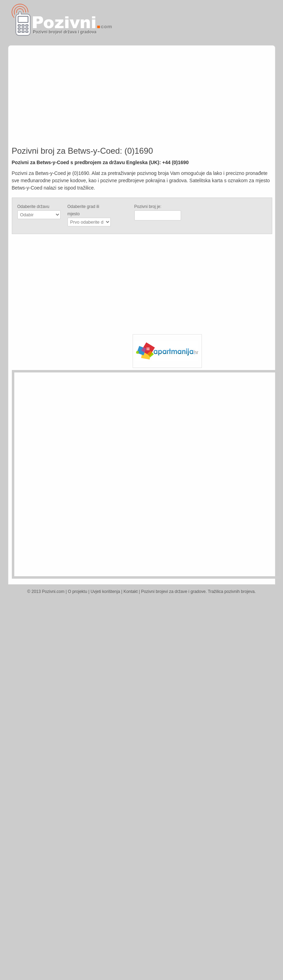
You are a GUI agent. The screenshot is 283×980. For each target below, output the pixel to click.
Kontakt (131, 592)
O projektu (77, 592)
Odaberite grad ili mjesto (83, 210)
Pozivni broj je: (148, 207)
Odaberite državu (33, 207)
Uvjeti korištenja (105, 592)
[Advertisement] (207, 77)
